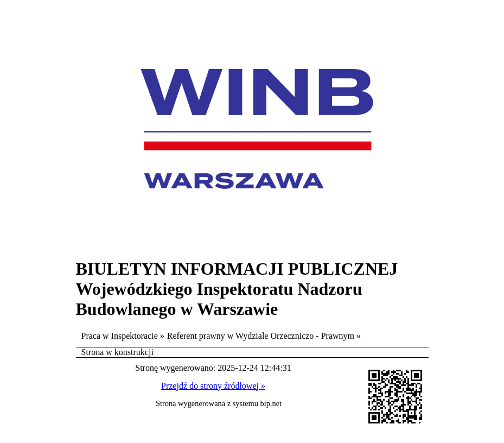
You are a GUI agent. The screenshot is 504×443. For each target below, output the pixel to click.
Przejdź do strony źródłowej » (213, 386)
